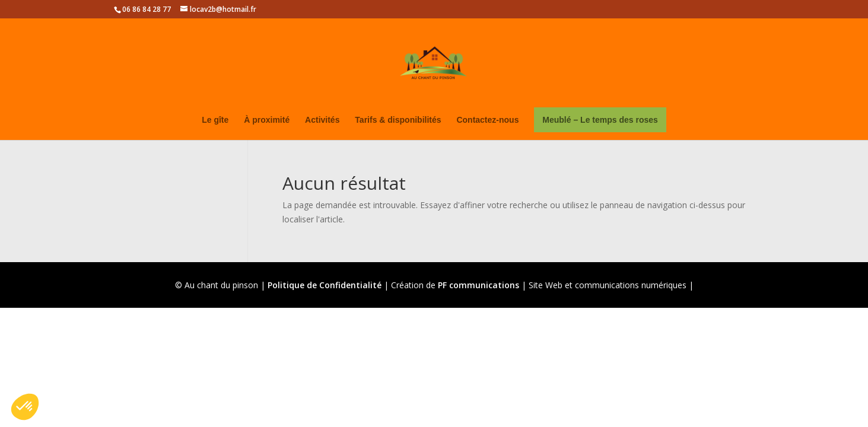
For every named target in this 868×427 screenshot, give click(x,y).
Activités (322, 120)
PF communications (478, 285)
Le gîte (215, 120)
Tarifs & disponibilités (398, 120)
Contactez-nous (487, 120)
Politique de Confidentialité (325, 285)
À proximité (267, 120)
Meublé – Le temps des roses (600, 120)
